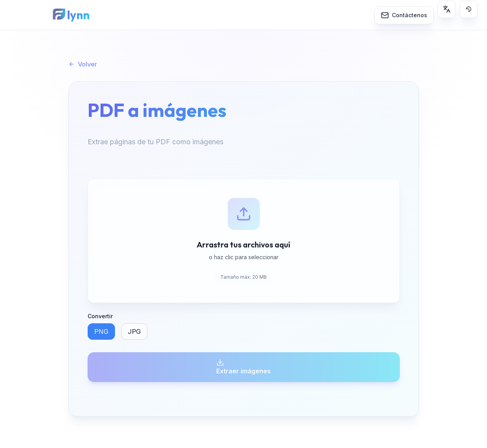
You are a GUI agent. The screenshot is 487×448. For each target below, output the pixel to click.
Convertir (100, 316)
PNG (101, 332)
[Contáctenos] (404, 14)
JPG (134, 332)
